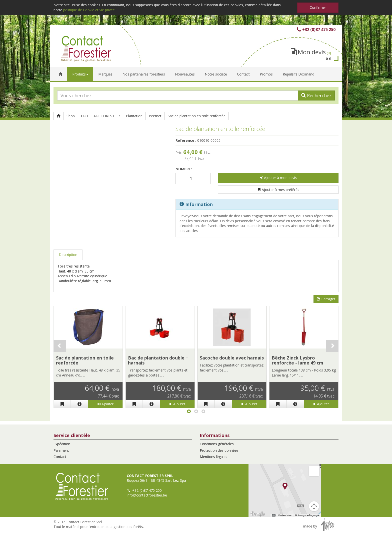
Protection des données (219, 450)
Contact (60, 457)
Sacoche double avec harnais (232, 358)
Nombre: (184, 169)
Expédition (62, 444)
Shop (71, 116)
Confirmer (318, 7)
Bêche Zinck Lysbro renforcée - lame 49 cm (297, 360)
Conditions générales (217, 444)
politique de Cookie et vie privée (89, 10)
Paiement (61, 450)
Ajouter (105, 404)
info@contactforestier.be (147, 495)
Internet (155, 116)
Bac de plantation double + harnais (158, 360)
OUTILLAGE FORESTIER (100, 116)
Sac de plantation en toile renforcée (197, 116)
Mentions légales (213, 457)
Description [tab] (68, 255)
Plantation (134, 116)
